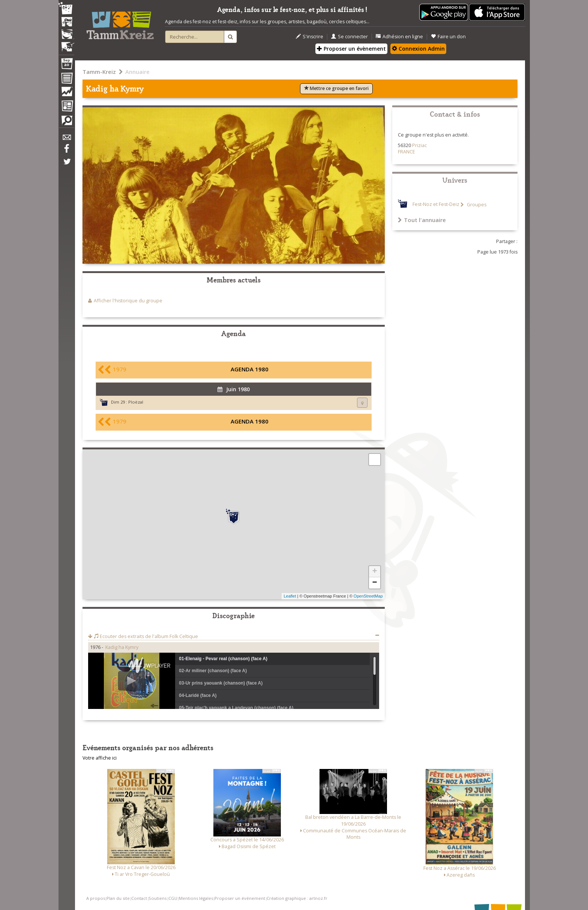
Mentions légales (196, 898)
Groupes (476, 205)
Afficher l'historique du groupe (128, 301)
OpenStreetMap (368, 596)
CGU (173, 898)
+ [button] (374, 572)
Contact (139, 898)
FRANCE (406, 152)
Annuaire (137, 72)
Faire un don (448, 37)
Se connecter (349, 37)
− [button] (374, 583)
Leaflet (290, 596)
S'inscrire (310, 37)
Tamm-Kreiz (99, 72)
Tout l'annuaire (422, 220)
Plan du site (118, 898)
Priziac (419, 145)
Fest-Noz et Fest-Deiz (436, 205)
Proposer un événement (240, 898)
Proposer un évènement (351, 49)
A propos (96, 898)
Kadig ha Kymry (122, 647)
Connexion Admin (418, 49)
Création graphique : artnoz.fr (297, 898)
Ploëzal (136, 402)
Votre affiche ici (100, 758)
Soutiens (157, 898)
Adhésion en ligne (399, 37)
